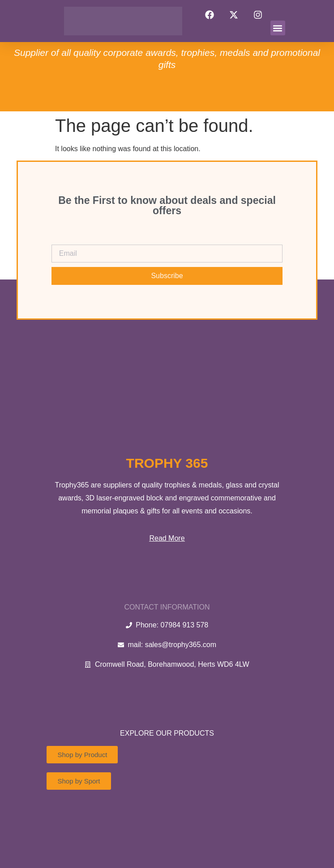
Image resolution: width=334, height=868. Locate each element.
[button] (278, 28)
